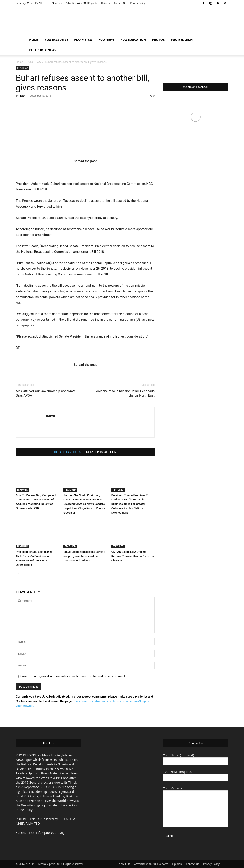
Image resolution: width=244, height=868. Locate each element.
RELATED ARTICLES (68, 452)
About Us (57, 3)
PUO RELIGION (182, 40)
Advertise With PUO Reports (81, 3)
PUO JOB (158, 40)
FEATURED (23, 490)
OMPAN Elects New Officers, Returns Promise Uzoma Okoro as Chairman (133, 556)
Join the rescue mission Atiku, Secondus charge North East (125, 393)
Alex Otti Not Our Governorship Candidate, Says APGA (46, 393)
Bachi (23, 96)
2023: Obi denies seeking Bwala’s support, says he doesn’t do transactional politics (84, 556)
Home (20, 62)
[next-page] (25, 573)
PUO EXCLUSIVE (56, 40)
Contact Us (120, 3)
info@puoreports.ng (50, 833)
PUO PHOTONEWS (43, 50)
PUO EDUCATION (133, 40)
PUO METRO (83, 40)
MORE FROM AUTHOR (101, 452)
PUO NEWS (107, 40)
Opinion (105, 3)
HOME (34, 40)
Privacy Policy (137, 3)
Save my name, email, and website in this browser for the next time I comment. (73, 676)
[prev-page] (19, 573)
